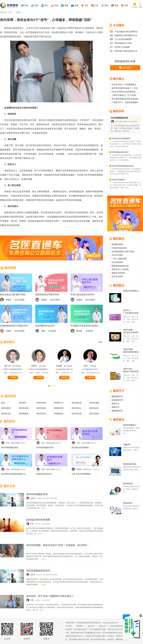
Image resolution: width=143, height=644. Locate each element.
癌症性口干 (59, 403)
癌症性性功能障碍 (42, 414)
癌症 (3, 403)
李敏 (43, 331)
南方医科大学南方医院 (50, 498)
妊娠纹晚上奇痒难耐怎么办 (126, 35)
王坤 (8, 443)
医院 (36, 5)
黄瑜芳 (9, 300)
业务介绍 (102, 626)
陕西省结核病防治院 (120, 266)
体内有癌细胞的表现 (10, 448)
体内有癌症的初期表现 (121, 138)
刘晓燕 (44, 300)
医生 (46, 5)
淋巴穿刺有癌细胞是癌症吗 (123, 166)
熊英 (117, 122)
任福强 (9, 331)
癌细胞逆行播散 (60, 414)
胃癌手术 (115, 404)
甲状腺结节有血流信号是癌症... (85, 326)
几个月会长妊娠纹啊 (123, 39)
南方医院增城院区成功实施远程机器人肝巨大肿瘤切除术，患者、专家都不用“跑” (126, 99)
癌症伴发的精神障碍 (95, 414)
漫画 (116, 5)
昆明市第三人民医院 (120, 269)
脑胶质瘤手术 (117, 396)
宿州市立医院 (15, 443)
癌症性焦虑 (77, 403)
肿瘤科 (18, 12)
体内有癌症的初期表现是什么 (13, 474)
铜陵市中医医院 (118, 273)
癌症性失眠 (24, 408)
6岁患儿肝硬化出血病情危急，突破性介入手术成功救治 (126, 92)
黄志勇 (79, 331)
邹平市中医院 (117, 277)
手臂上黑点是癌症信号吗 (82, 295)
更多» (101, 342)
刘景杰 (79, 469)
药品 (56, 5)
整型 (106, 5)
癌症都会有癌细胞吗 (80, 448)
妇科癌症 (23, 403)
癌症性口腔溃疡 (7, 414)
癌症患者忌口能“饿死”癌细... (13, 295)
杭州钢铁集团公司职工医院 (123, 252)
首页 (10, 12)
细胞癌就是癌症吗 (44, 474)
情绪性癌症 (59, 408)
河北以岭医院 (117, 262)
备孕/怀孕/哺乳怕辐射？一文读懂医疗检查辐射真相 (126, 88)
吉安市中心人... (88, 469)
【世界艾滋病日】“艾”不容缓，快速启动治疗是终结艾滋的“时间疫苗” (126, 95)
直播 (76, 5)
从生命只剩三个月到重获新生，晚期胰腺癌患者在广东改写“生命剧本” (126, 85)
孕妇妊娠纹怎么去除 (123, 43)
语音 (86, 5)
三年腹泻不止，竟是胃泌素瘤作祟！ (126, 102)
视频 (66, 5)
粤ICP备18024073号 (115, 629)
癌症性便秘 (94, 403)
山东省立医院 (46, 524)
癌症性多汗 (94, 408)
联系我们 (80, 626)
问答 (96, 5)
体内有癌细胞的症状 (45, 448)
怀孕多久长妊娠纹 (122, 47)
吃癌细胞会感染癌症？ (121, 152)
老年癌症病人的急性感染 (78, 414)
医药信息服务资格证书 (118, 626)
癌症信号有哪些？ (119, 180)
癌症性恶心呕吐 (78, 408)
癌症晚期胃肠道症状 (25, 414)
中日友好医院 (132, 122)
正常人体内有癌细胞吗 (81, 474)
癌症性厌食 (41, 408)
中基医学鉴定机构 (119, 248)
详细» (44, 508)
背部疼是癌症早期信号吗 (47, 295)
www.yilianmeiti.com (110, 623)
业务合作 (91, 626)
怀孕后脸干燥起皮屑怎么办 (126, 51)
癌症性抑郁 (41, 403)
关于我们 (69, 626)
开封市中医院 (117, 255)
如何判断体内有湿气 (45, 326)
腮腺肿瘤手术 (117, 411)
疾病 (26, 5)
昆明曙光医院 (117, 244)
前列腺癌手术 (117, 400)
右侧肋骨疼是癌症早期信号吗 (14, 326)
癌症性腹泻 (6, 408)
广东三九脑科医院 (119, 259)
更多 (126, 5)
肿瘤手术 (115, 407)
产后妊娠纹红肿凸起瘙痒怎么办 (128, 32)
